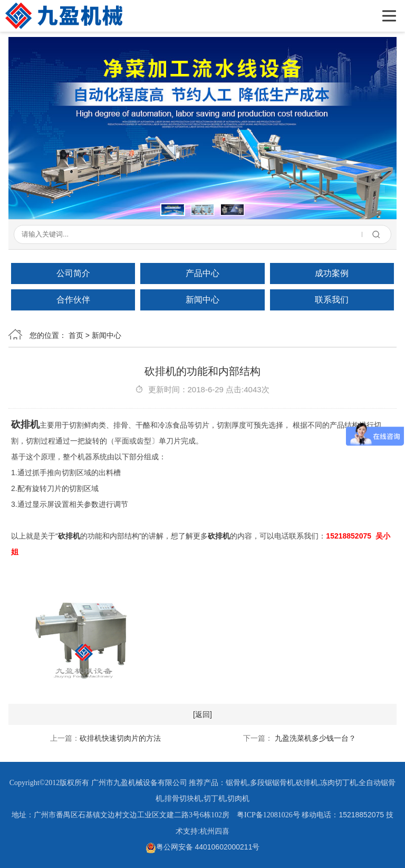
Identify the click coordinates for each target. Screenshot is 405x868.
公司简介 (73, 273)
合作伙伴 (73, 300)
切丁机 (215, 799)
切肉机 (238, 799)
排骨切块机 (183, 799)
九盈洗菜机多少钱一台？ (314, 738)
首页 (76, 335)
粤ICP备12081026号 (268, 815)
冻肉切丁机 (339, 783)
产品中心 (202, 273)
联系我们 (332, 300)
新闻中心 (202, 300)
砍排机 (25, 424)
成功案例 (332, 273)
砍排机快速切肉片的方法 (120, 738)
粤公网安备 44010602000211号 (203, 847)
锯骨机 (237, 783)
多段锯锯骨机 (272, 783)
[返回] (202, 714)
